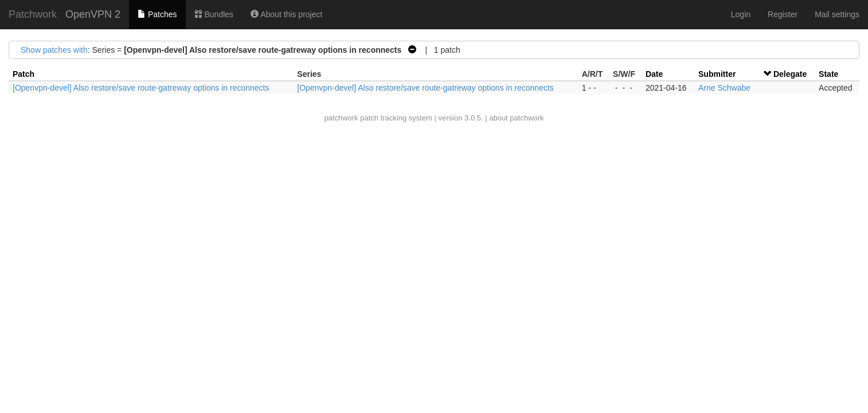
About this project (286, 14)
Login (741, 14)
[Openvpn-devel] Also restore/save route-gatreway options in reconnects (141, 88)
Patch (24, 74)
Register (783, 14)
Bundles (214, 14)
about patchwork (516, 118)
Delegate (790, 74)
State (828, 74)
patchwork (341, 118)
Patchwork (33, 14)
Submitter (717, 74)
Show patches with (54, 50)
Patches (157, 14)
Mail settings (837, 14)
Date (654, 74)
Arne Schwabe (724, 88)
